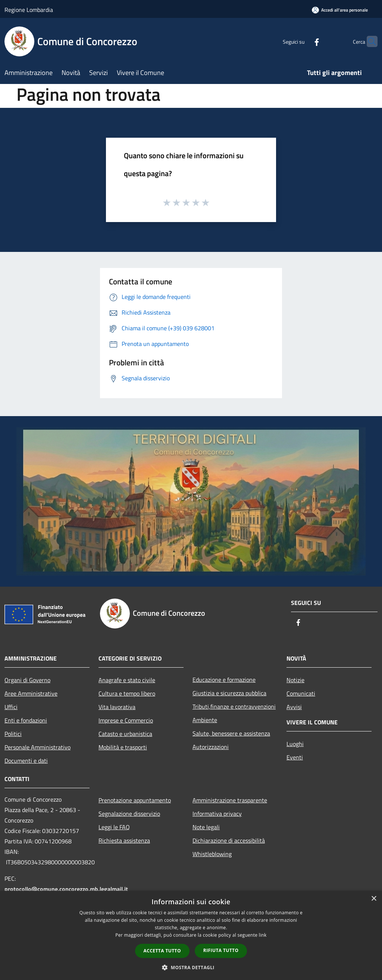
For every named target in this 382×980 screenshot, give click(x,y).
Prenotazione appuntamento (135, 800)
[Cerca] (369, 41)
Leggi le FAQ (114, 827)
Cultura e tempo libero (127, 693)
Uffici (11, 707)
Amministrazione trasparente (230, 800)
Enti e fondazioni (26, 720)
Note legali (206, 827)
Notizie (295, 680)
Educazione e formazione (224, 680)
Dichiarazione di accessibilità (229, 840)
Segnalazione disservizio (129, 814)
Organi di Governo (27, 680)
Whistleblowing (212, 854)
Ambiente (205, 720)
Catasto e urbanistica (125, 734)
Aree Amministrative (31, 693)
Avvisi (294, 707)
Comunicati (301, 693)
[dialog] (191, 935)
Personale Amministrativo (37, 747)
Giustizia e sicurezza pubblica (229, 693)
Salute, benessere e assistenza (231, 733)
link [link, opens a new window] (263, 935)
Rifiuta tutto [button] (221, 950)
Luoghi (295, 744)
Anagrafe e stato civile (127, 680)
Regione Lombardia (29, 10)
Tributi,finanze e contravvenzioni (234, 706)
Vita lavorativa (117, 707)
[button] (191, 967)
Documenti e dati (26, 761)
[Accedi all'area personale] (340, 10)
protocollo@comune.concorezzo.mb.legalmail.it (66, 889)
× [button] (374, 899)
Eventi (295, 757)
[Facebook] (302, 41)
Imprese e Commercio (126, 720)
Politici (13, 734)
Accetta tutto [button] (162, 951)
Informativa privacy (217, 814)
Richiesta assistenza (124, 840)
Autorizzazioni (211, 747)
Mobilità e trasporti (123, 747)
